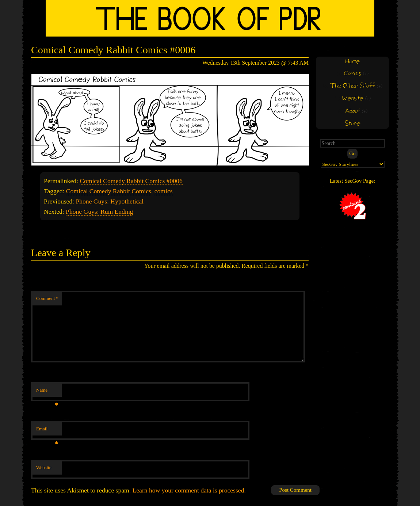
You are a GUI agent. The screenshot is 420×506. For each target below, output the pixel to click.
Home (352, 62)
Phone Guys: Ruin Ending (99, 212)
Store (353, 124)
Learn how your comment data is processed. (189, 490)
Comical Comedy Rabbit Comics (109, 191)
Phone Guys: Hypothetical (110, 201)
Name (47, 392)
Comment (47, 298)
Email (47, 431)
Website (44, 467)
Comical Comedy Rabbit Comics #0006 (131, 181)
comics (164, 191)
